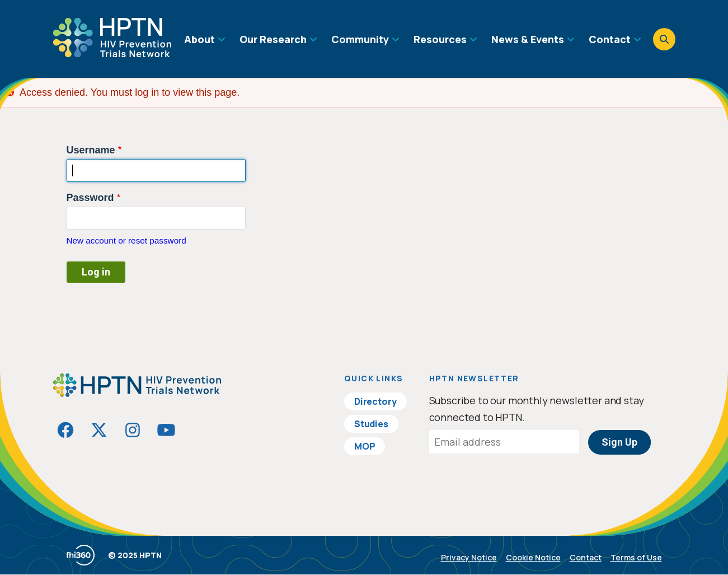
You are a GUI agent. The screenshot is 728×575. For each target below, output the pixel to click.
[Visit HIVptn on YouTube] (166, 430)
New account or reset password (126, 240)
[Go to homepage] (112, 53)
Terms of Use (636, 557)
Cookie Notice (533, 557)
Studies (371, 424)
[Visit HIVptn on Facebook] (65, 430)
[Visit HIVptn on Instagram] (133, 430)
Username (91, 150)
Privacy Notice (469, 557)
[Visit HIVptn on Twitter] (99, 430)
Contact (586, 557)
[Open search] (664, 39)
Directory (375, 401)
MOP (365, 446)
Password (90, 198)
